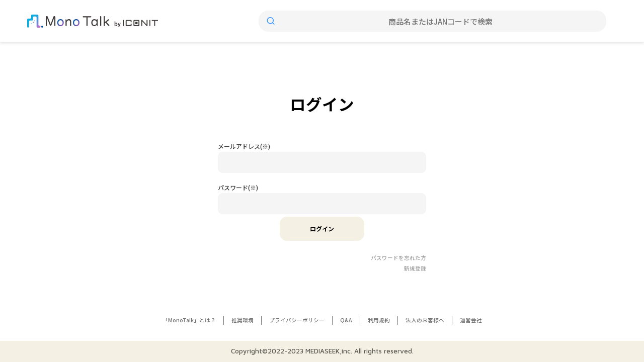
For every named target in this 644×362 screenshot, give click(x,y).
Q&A (346, 320)
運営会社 (471, 320)
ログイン (322, 229)
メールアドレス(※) (244, 146)
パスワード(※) (238, 187)
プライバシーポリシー (297, 320)
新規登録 (415, 268)
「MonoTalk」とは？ (189, 320)
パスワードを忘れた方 (398, 258)
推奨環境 (243, 320)
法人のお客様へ (425, 320)
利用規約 (379, 320)
